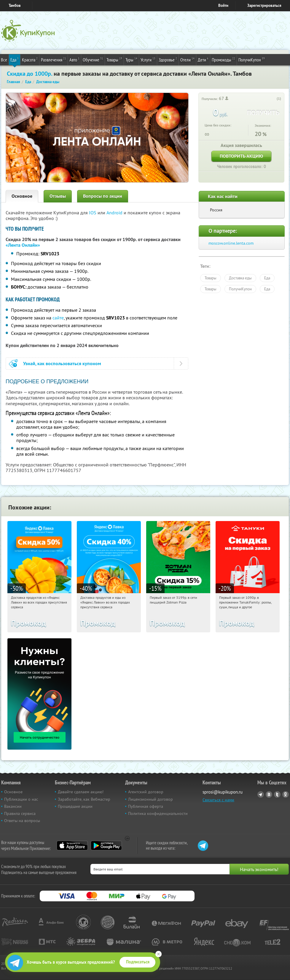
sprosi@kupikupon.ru (223, 792)
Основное (22, 196)
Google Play (106, 846)
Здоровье (168, 59)
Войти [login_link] (223, 5)
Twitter (277, 794)
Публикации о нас (21, 799)
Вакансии (13, 806)
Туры (131, 59)
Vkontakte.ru (269, 794)
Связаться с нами (218, 800)
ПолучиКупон (252, 59)
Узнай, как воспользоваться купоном (62, 364)
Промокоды (223, 59)
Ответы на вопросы (22, 821)
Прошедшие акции (75, 806)
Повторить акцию (241, 156)
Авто (74, 59)
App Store (72, 846)
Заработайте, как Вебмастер (84, 799)
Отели (187, 59)
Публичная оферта (146, 806)
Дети (203, 59)
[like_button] (273, 99)
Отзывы (58, 196)
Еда (15, 59)
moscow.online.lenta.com (231, 243)
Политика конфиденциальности (158, 813)
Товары (114, 59)
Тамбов (15, 5)
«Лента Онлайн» (23, 245)
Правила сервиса (20, 813)
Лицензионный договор (150, 799)
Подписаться (138, 962)
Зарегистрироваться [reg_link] (264, 5)
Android (115, 213)
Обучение (93, 59)
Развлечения (54, 59)
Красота (30, 59)
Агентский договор (146, 792)
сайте (58, 318)
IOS (93, 213)
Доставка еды (240, 278)
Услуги (148, 59)
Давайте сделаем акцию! (81, 792)
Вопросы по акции (103, 196)
